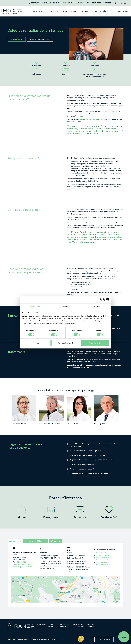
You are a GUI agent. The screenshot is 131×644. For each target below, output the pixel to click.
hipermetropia (83, 119)
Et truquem (34, 3)
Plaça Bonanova (102, 562)
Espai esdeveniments (94, 3)
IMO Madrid (29, 541)
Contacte (107, 3)
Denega (36, 343)
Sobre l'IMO (116, 11)
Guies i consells (84, 11)
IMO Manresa (55, 541)
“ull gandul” (80, 116)
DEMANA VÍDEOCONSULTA (40, 39)
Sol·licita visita (104, 640)
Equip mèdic (54, 11)
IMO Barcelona (15, 541)
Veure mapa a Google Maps (24, 567)
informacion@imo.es (26, 564)
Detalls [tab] (66, 306)
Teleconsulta (68, 3)
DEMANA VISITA (17, 39)
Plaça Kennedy (102, 565)
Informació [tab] (96, 306)
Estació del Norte (103, 555)
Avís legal (51, 625)
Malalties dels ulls (40, 11)
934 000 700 (21, 562)
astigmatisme (94, 119)
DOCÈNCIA (57, 3)
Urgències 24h (80, 3)
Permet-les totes (95, 343)
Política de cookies (78, 625)
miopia (103, 119)
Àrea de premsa (90, 625)
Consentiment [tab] (35, 306)
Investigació (47, 3)
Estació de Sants (103, 553)
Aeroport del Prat (103, 560)
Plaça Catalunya (103, 558)
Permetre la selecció (65, 343)
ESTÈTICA (72, 11)
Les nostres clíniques (101, 11)
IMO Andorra (42, 541)
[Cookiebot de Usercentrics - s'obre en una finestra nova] (100, 299)
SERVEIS (64, 11)
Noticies (126, 11)
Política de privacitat (64, 625)
